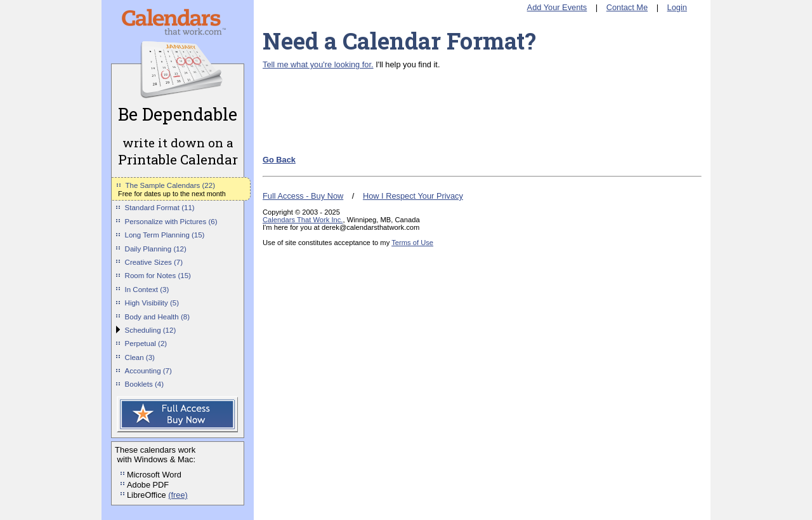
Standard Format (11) (160, 208)
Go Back (279, 160)
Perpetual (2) (146, 343)
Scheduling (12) (151, 330)
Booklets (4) (144, 384)
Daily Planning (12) (156, 249)
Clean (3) (140, 357)
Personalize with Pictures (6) (171, 222)
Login (677, 7)
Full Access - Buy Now (303, 196)
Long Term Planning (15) (165, 235)
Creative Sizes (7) (154, 262)
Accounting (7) (148, 371)
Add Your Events (557, 7)
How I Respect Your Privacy (413, 196)
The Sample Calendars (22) (170, 185)
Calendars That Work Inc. (303, 220)
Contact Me (627, 7)
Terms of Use (412, 243)
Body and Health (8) (157, 317)
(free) (178, 495)
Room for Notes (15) (158, 276)
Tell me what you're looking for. (318, 64)
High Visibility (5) (152, 303)
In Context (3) (147, 290)
